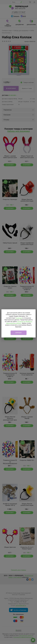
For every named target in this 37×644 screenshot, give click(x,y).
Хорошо (19, 333)
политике (19, 318)
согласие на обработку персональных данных (19, 322)
